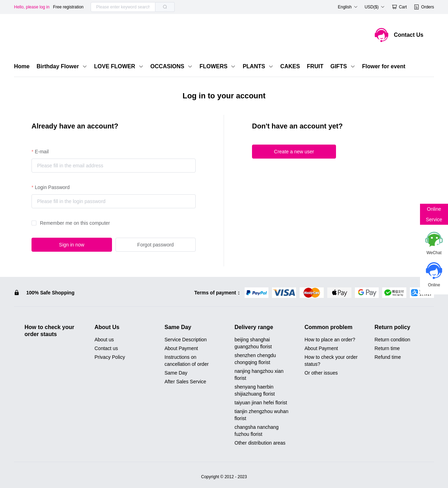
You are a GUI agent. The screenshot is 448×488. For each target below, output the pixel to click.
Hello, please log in (32, 7)
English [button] (348, 7)
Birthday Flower (62, 66)
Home (22, 66)
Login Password (52, 187)
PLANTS (258, 66)
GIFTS (343, 66)
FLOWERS (218, 66)
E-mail (42, 152)
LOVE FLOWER (119, 66)
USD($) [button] (375, 7)
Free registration (68, 7)
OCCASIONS (171, 66)
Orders (424, 7)
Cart (399, 7)
